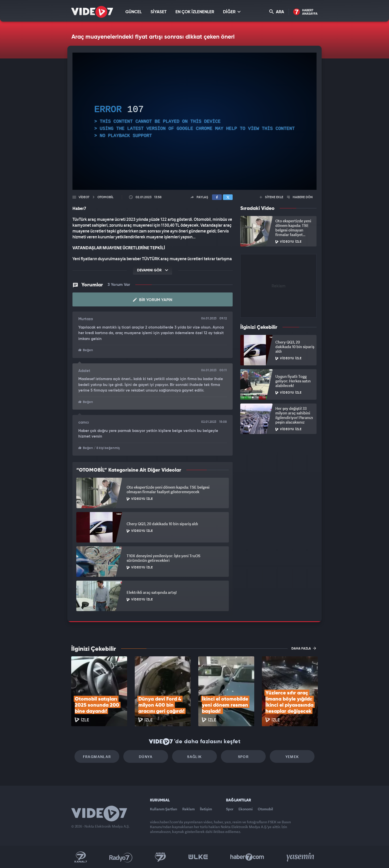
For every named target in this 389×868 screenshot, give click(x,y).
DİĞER (232, 12)
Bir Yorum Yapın (153, 300)
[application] (194, 121)
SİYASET (159, 12)
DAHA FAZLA (304, 648)
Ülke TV (198, 857)
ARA (277, 12)
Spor (243, 757)
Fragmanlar (97, 757)
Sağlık (194, 757)
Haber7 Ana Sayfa (305, 12)
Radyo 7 (121, 857)
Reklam (189, 809)
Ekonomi (246, 809)
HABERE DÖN (300, 197)
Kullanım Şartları (164, 809)
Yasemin (301, 857)
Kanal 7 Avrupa (160, 857)
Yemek (292, 757)
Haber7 (247, 857)
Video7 (84, 197)
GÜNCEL (133, 12)
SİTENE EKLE (271, 197)
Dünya (146, 757)
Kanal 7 (81, 857)
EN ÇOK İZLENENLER (195, 12)
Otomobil (265, 809)
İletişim (206, 809)
